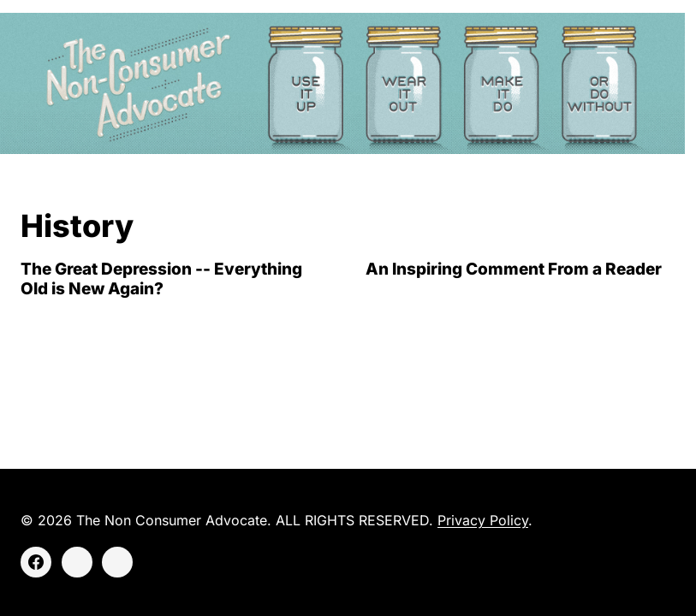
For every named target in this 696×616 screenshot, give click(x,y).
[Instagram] (77, 562)
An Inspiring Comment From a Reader (514, 269)
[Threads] (117, 562)
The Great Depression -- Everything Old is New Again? (161, 279)
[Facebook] (36, 562)
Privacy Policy (483, 520)
